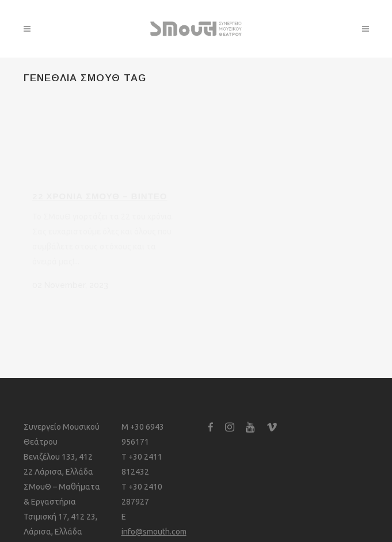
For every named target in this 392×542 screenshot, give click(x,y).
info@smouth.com (154, 532)
